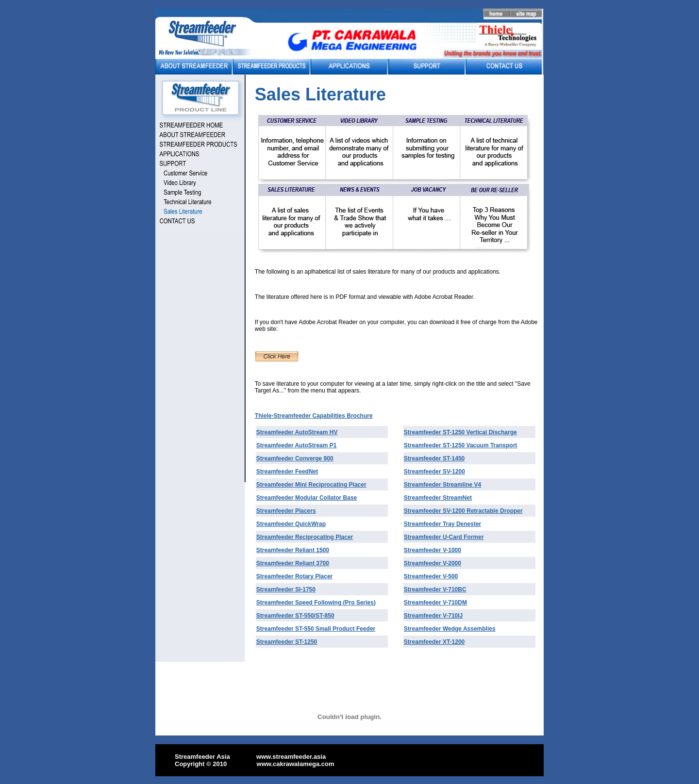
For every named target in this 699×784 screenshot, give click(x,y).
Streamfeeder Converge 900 (295, 458)
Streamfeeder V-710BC (435, 589)
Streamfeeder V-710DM (435, 603)
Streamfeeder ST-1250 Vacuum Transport (460, 445)
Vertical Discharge (491, 432)
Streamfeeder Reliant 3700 (293, 563)
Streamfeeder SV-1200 (434, 472)
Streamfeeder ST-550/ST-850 (295, 616)
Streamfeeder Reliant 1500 (293, 550)
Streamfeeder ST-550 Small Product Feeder (316, 629)
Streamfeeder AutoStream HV (297, 432)
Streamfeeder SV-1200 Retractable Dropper (463, 511)
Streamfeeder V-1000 (433, 550)
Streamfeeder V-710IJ (433, 616)
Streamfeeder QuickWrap (291, 524)
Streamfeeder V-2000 (433, 563)
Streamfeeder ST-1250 (434, 432)
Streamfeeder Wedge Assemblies (450, 629)
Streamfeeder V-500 (431, 576)
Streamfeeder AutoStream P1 (297, 445)
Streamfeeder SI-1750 (286, 589)
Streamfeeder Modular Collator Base (307, 498)
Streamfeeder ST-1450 (434, 458)
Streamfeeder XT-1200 (434, 642)
